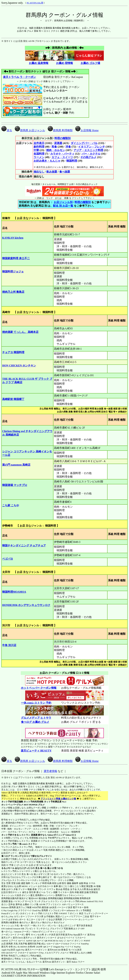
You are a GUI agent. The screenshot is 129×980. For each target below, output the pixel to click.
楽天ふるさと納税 (83, 953)
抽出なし (39, 172)
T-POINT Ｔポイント (69, 913)
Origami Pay (59, 947)
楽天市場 (60, 935)
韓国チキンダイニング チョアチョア (24, 545)
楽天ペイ (82, 935)
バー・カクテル (91, 154)
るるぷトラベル (34, 962)
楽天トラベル (8, 962)
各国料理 (39, 154)
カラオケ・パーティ (62, 154)
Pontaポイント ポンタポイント (16, 913)
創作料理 (39, 147)
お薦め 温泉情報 (39, 63)
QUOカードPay (37, 953)
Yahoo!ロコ (71, 835)
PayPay (77, 947)
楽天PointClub (54, 950)
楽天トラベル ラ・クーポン (19, 77)
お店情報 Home (87, 130)
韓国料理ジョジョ (13, 272)
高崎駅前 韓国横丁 (13, 399)
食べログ (6, 856)
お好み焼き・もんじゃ (47, 161)
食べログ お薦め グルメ (35, 722)
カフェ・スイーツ (62, 157)
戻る (7, 130)
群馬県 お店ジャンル (30, 130)
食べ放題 (65, 172)
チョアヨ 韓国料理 (13, 352)
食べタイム (7, 932)
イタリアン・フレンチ (92, 147)
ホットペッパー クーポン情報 (39, 688)
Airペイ (22, 941)
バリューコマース (75, 904)
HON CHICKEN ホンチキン (19, 366)
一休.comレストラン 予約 (36, 703)
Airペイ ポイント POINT (78, 941)
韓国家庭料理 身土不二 (16, 258)
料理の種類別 (62, 138)
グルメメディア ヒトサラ (36, 718)
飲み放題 (52, 172)
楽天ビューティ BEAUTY (36, 751)
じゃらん (20, 962)
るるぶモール (8, 868)
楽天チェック (30, 938)
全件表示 (39, 143)
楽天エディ (7, 938)
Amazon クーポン (22, 932)
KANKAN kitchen (13, 238)
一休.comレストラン (27, 844)
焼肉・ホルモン (56, 150)
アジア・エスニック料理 (88, 150)
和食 (54, 147)
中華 (36, 150)
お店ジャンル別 (63, 202)
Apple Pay (20, 950)
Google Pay (12, 910)
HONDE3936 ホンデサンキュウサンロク (26, 605)
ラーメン (39, 157)
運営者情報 (50, 771)
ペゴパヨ (8, 559)
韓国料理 (72, 161)
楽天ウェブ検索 (24, 907)
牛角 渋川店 (9, 645)
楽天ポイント (58, 962)
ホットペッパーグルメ (12, 805)
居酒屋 (58, 143)
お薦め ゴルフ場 (90, 63)
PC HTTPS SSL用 (35, 3)
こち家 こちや (11, 505)
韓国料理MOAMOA (14, 592)
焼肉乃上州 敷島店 (13, 292)
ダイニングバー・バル (84, 143)
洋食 (68, 147)
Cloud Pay (36, 910)
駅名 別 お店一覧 (63, 206)
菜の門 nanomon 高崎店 (16, 465)
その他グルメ (88, 157)
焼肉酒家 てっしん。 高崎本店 (20, 332)
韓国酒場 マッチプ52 (15, 485)
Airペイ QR (42, 941)
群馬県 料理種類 (60, 130)
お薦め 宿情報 (64, 63)
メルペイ (64, 953)
